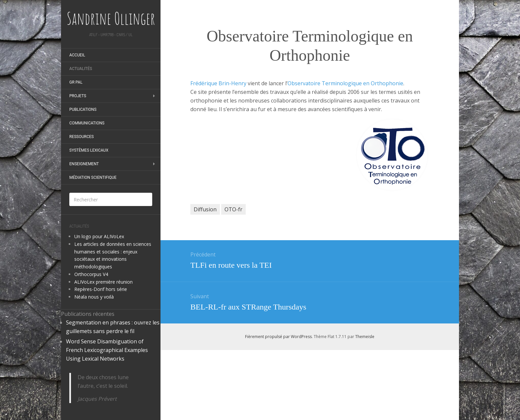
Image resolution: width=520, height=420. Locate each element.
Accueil (77, 55)
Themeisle (365, 337)
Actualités (81, 69)
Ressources (82, 137)
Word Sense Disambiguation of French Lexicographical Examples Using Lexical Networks (107, 350)
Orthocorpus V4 (91, 274)
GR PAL (76, 82)
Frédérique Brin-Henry (218, 83)
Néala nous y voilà (94, 297)
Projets (78, 96)
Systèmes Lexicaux (89, 150)
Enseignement (84, 164)
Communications (87, 123)
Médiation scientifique (93, 177)
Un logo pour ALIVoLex (99, 236)
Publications (83, 109)
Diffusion (205, 209)
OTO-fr (233, 209)
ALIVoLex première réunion (103, 282)
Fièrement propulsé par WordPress (278, 337)
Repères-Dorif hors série (101, 289)
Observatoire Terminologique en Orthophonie (345, 83)
